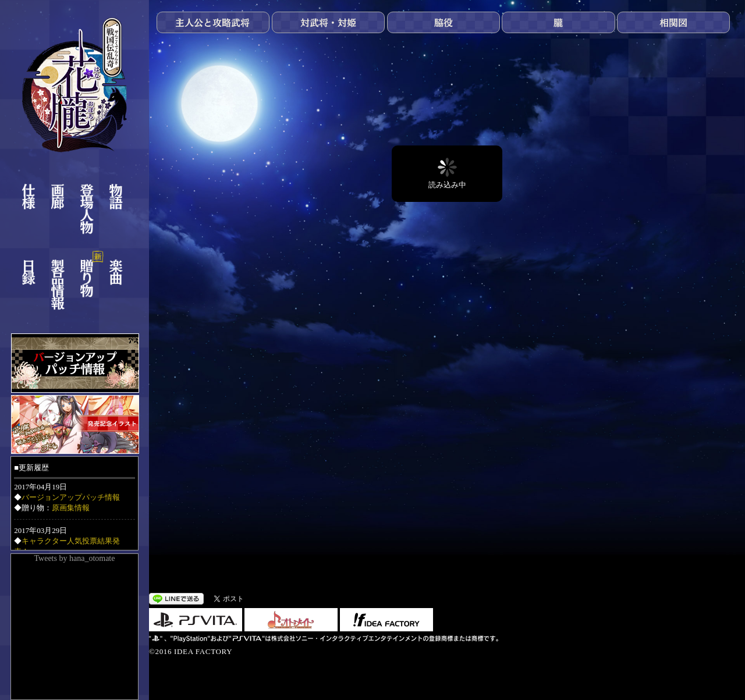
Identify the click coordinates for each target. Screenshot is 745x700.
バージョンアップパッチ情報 (71, 497)
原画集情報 (71, 508)
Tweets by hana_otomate (75, 558)
